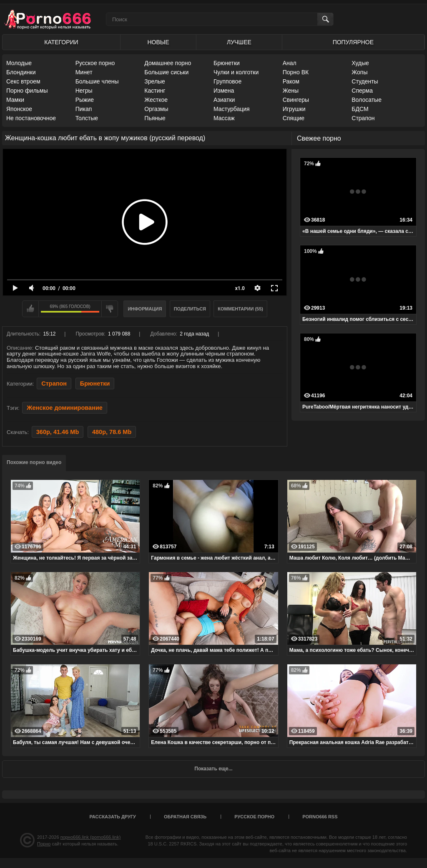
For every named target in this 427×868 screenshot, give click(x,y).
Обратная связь (185, 817)
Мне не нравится (110, 309)
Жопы (359, 72)
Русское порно (95, 63)
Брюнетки (227, 63)
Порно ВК (296, 72)
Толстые (87, 118)
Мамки (15, 100)
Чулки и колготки (236, 72)
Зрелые (155, 81)
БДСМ (360, 109)
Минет (84, 72)
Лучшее (239, 42)
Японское (19, 109)
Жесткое (156, 100)
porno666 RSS (320, 817)
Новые (158, 42)
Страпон (363, 118)
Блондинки (21, 72)
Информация (145, 309)
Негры (84, 91)
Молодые (19, 63)
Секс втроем (23, 81)
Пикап (84, 109)
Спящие (294, 118)
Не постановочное (31, 118)
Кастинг (155, 91)
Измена (224, 91)
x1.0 (240, 288)
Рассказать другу (113, 817)
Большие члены (97, 81)
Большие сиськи (166, 72)
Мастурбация (232, 109)
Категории (61, 42)
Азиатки (224, 100)
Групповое (227, 81)
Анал (290, 63)
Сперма (362, 91)
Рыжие (85, 100)
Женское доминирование (65, 408)
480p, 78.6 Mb (112, 432)
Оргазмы (156, 109)
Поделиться (190, 309)
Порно (44, 844)
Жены (291, 91)
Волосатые (367, 100)
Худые (360, 63)
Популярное (353, 42)
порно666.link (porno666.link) (91, 837)
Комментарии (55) (240, 309)
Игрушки (294, 109)
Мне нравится (30, 309)
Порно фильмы (27, 91)
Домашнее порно (168, 63)
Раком (291, 81)
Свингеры (296, 100)
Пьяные (155, 118)
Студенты (365, 81)
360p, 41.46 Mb (58, 432)
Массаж (224, 118)
